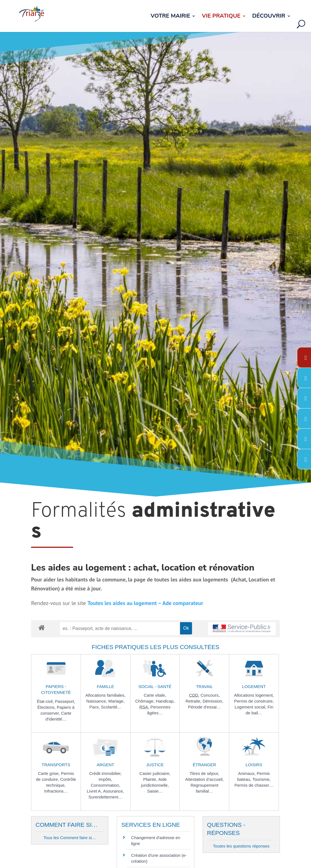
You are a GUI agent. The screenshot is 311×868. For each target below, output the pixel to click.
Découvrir (269, 17)
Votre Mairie (170, 17)
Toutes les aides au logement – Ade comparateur (145, 603)
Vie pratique (221, 17)
